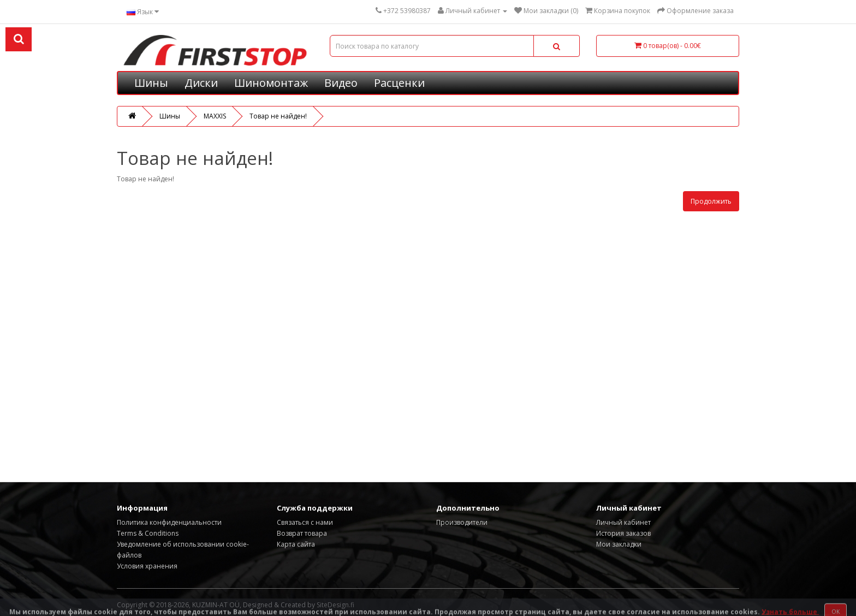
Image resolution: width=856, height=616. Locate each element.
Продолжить (711, 201)
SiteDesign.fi (335, 605)
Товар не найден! (278, 116)
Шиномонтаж (271, 83)
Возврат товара (302, 533)
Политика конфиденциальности (169, 522)
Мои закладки (619, 544)
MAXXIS (215, 116)
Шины (151, 83)
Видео (341, 83)
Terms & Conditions (148, 533)
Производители (462, 522)
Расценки (399, 83)
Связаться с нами (305, 522)
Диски (201, 83)
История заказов (623, 533)
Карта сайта (296, 544)
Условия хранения (147, 566)
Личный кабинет (623, 522)
